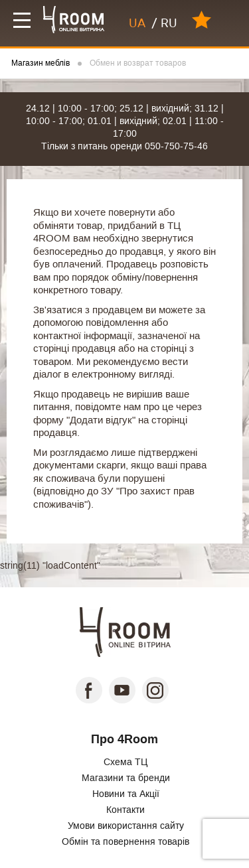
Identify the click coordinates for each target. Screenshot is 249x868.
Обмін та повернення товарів (125, 841)
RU (169, 23)
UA (137, 23)
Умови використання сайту (126, 826)
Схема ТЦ (125, 762)
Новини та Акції (126, 794)
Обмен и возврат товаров (138, 63)
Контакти (125, 810)
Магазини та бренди (126, 778)
